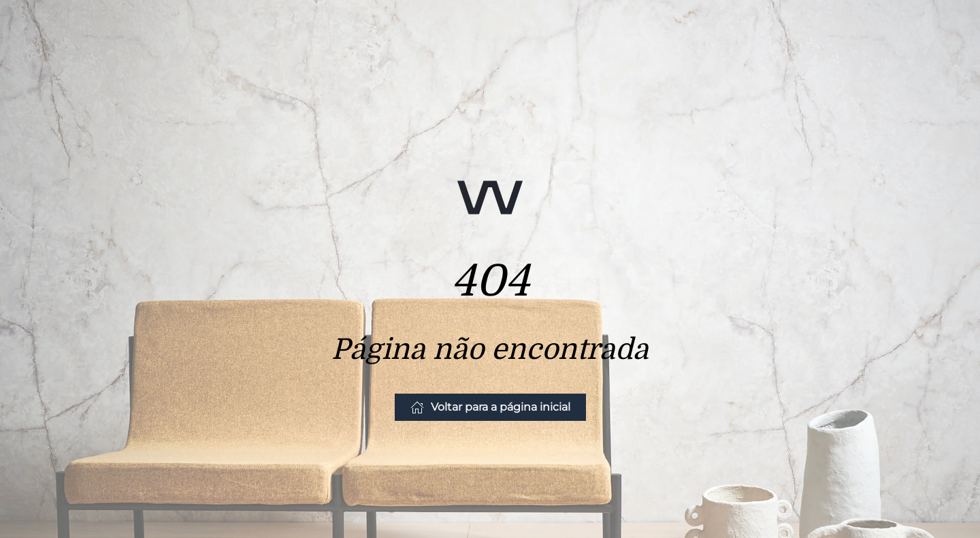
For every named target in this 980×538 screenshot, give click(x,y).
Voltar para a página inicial (490, 407)
